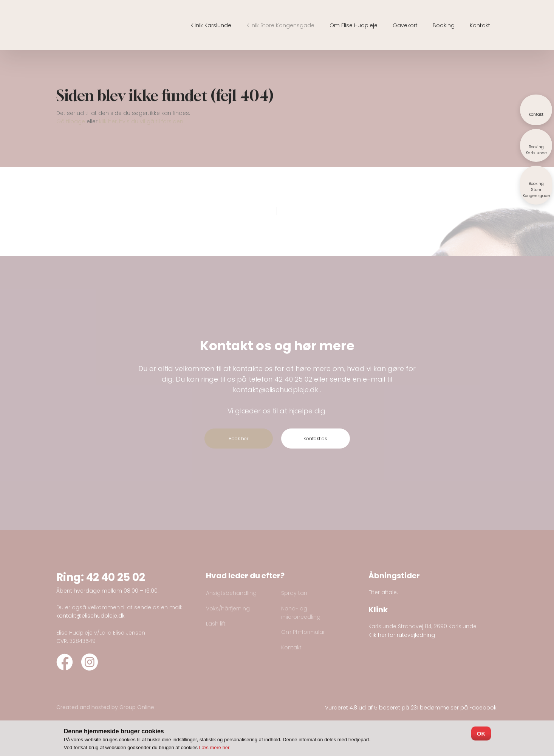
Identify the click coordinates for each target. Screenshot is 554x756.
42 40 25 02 (293, 379)
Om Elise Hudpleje (354, 25)
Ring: (71, 577)
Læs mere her (214, 747)
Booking (444, 25)
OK (481, 733)
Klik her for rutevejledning (402, 635)
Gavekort (405, 25)
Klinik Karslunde (211, 25)
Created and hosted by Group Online (105, 707)
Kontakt (480, 25)
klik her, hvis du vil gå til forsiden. (142, 121)
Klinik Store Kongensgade (280, 25)
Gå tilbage (71, 121)
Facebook (483, 708)
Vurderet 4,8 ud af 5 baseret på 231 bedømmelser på (397, 708)
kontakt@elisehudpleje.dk (275, 390)
